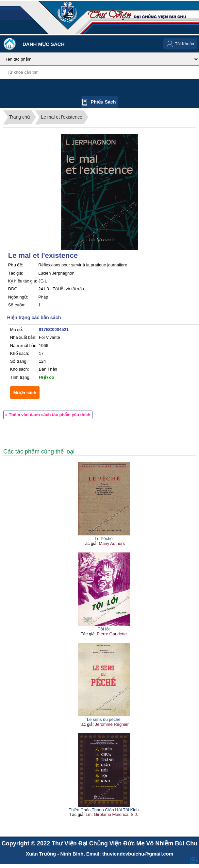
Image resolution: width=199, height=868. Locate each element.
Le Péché (104, 539)
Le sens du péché (104, 719)
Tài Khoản (184, 44)
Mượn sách (25, 393)
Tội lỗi (104, 629)
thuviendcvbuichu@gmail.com (138, 854)
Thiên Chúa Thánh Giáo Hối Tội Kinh (104, 810)
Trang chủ (20, 117)
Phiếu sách (103, 102)
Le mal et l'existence (61, 117)
